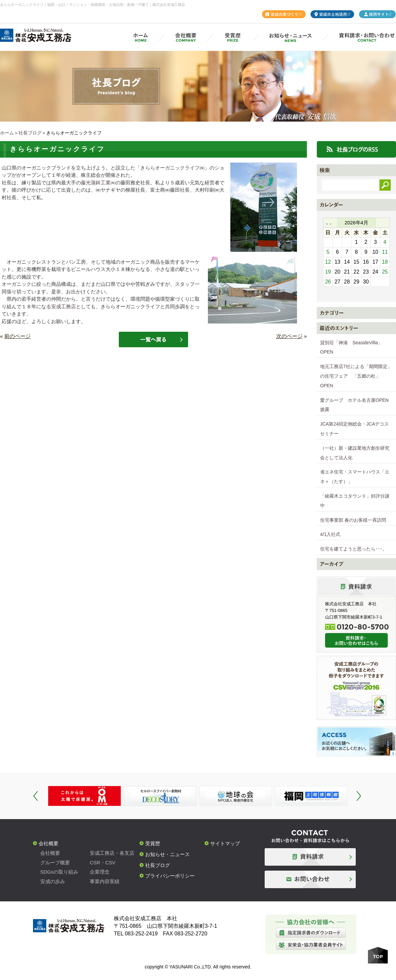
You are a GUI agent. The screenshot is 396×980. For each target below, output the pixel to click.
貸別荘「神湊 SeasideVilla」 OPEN (354, 347)
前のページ (17, 336)
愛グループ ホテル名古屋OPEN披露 (354, 405)
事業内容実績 (105, 881)
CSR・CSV (103, 863)
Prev (36, 796)
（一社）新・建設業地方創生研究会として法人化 (355, 453)
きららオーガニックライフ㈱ (172, 168)
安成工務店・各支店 (112, 853)
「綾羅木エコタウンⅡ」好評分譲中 (355, 501)
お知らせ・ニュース (167, 854)
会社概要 (49, 843)
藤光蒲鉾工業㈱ (98, 183)
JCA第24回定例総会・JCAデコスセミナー (354, 429)
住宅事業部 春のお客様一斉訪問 (353, 520)
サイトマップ (225, 843)
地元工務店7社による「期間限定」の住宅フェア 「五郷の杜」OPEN (356, 376)
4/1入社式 (330, 534)
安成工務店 (64, 306)
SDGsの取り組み (59, 872)
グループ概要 (55, 863)
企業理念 (100, 872)
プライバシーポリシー (170, 876)
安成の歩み (53, 881)
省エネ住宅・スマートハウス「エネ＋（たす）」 (355, 477)
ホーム (7, 133)
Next (359, 796)
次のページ (289, 336)
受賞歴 (153, 843)
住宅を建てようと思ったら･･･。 (354, 549)
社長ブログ (30, 133)
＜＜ (329, 224)
